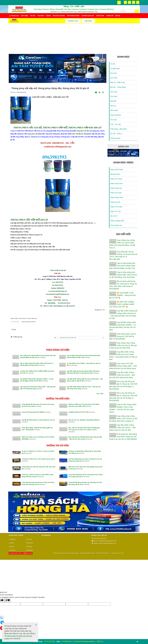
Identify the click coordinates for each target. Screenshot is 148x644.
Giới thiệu (25, 16)
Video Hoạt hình (116, 184)
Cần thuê (114, 96)
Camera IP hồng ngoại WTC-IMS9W (36, 440)
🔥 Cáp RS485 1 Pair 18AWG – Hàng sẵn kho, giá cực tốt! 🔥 (123, 295)
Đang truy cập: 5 (16, 581)
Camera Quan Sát (88, 16)
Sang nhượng (115, 115)
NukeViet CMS (91, 581)
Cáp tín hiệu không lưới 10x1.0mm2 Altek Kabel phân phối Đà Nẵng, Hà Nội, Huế (122, 266)
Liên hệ (118, 16)
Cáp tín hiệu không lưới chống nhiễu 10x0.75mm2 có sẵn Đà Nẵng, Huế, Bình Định (123, 275)
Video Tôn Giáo (116, 207)
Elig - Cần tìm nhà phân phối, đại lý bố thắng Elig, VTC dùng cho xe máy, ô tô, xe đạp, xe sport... (84, 457)
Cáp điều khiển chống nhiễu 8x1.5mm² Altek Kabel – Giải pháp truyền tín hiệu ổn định (123, 356)
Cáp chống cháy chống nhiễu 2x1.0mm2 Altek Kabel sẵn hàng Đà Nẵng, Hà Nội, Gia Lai (122, 244)
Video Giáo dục (116, 188)
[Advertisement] (74, 39)
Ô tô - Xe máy (115, 124)
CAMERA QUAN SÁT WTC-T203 (82, 440)
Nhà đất (113, 101)
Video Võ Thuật (116, 179)
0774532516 (66, 641)
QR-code (28, 581)
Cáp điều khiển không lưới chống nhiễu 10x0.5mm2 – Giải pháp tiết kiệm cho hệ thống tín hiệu (123, 315)
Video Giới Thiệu (117, 170)
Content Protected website (84, 641)
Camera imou (93, 9)
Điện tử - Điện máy (117, 82)
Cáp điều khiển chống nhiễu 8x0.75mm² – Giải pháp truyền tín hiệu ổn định (122, 428)
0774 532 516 (50, 641)
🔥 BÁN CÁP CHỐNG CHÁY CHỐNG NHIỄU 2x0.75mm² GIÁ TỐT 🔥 (122, 304)
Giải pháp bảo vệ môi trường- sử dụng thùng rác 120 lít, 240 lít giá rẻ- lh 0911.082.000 (123, 255)
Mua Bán (41, 16)
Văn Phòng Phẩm (73, 16)
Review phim (115, 174)
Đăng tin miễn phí (74, 7)
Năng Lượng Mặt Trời (58, 9)
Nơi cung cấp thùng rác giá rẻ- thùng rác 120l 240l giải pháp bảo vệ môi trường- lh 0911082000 (123, 385)
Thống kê (110, 16)
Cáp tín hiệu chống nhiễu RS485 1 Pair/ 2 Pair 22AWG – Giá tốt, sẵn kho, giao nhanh (123, 408)
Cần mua (114, 92)
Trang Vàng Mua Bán (72, 581)
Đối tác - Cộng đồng (118, 87)
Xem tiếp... (101, 421)
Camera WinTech (107, 9)
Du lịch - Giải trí (116, 134)
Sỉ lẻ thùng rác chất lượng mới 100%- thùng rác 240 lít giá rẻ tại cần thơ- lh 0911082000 (123, 437)
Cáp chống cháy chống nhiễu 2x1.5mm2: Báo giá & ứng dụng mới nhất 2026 (123, 345)
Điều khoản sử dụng (118, 581)
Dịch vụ (113, 106)
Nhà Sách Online (59, 16)
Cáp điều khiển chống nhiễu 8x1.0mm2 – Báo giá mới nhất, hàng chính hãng (122, 375)
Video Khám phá (116, 197)
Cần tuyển (114, 110)
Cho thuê (114, 78)
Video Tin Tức (115, 211)
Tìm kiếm (12, 578)
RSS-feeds (30, 578)
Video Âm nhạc (116, 193)
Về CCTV (114, 216)
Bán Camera (73, 9)
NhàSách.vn (55, 12)
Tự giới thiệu (115, 69)
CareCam (83, 9)
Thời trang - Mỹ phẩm (118, 129)
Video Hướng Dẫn (117, 221)
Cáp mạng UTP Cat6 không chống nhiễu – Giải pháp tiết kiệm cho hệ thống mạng (123, 366)
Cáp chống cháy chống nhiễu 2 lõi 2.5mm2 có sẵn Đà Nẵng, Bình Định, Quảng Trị (123, 419)
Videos (48, 16)
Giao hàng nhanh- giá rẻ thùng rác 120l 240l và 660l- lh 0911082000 (122, 336)
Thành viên (100, 16)
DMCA (99, 641)
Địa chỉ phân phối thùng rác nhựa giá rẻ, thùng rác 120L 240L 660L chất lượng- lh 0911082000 (123, 285)
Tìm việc (113, 120)
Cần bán (113, 73)
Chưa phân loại (116, 225)
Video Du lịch (115, 202)
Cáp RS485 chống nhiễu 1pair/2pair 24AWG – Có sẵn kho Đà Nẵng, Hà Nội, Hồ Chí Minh (123, 326)
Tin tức (33, 16)
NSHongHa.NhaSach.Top (88, 12)
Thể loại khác (115, 138)
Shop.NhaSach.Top (69, 12)
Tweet (14, 357)
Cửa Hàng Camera (41, 9)
